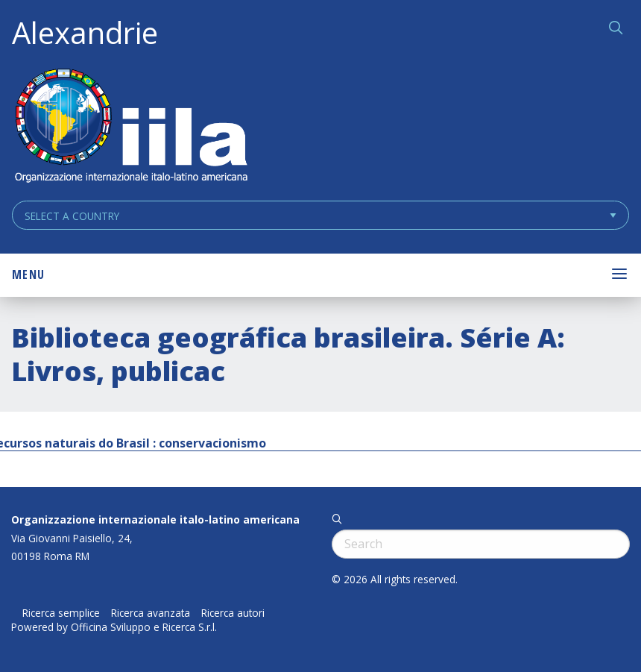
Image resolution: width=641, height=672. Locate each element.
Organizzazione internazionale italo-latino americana (155, 519)
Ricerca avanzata (151, 613)
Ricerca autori (233, 613)
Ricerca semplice (61, 613)
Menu (28, 274)
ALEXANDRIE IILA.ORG (130, 127)
